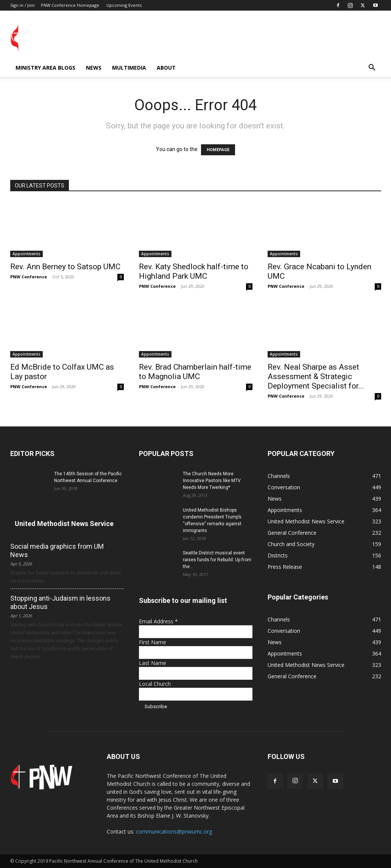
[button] (372, 68)
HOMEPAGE (218, 150)
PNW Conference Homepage (70, 5)
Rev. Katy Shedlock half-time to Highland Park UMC (194, 271)
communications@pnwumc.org (174, 831)
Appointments (26, 254)
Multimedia (129, 68)
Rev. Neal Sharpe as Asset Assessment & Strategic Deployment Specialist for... (316, 376)
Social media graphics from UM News (57, 550)
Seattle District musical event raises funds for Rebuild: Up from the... (217, 560)
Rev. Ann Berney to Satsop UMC (65, 267)
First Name (153, 642)
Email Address (158, 621)
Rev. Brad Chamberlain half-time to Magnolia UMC (195, 372)
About (166, 68)
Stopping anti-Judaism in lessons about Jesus (60, 602)
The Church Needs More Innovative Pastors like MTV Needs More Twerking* (212, 481)
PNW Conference (29, 277)
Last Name (153, 663)
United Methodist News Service (64, 524)
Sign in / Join (23, 5)
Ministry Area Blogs (45, 68)
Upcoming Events (124, 5)
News (94, 68)
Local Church (155, 684)
